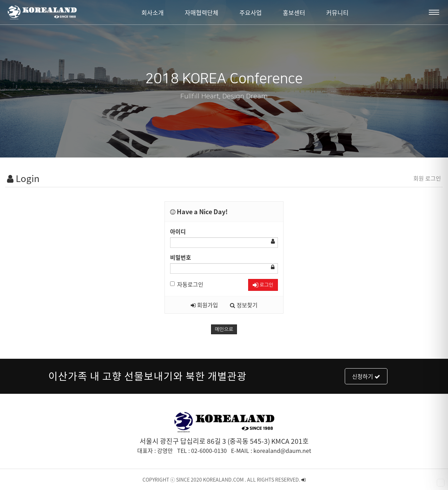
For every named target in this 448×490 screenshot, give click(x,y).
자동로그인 (187, 284)
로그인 (263, 285)
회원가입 (204, 305)
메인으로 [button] (224, 329)
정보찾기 (244, 305)
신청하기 (366, 376)
